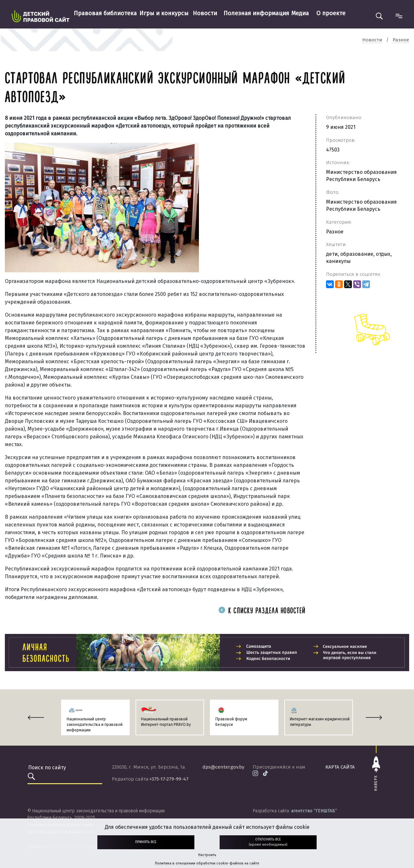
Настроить (207, 855)
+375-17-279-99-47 (169, 779)
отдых (383, 254)
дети (332, 254)
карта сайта (340, 767)
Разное (335, 232)
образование (357, 254)
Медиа (300, 13)
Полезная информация (256, 13)
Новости (205, 13)
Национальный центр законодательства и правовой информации (95, 725)
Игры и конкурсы (164, 13)
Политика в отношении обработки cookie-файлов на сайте (207, 863)
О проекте (331, 13)
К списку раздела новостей (262, 611)
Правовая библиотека (105, 13)
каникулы (338, 261)
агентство (314, 811)
